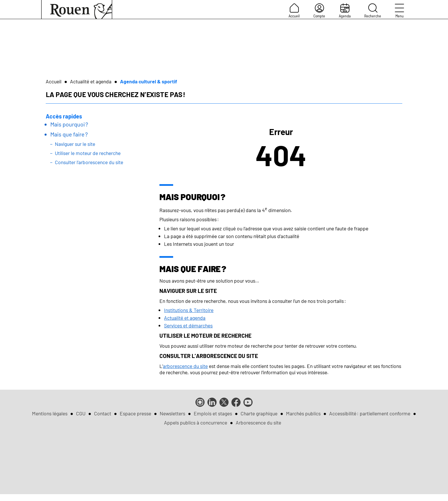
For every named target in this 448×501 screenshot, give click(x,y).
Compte (319, 11)
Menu (399, 11)
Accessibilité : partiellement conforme (370, 413)
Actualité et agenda (91, 81)
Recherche (373, 11)
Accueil (294, 11)
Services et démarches (188, 325)
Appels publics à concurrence (196, 422)
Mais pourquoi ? (69, 124)
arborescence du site (185, 366)
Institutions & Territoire (189, 310)
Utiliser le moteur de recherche (88, 153)
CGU (81, 413)
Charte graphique (259, 413)
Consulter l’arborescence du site (89, 162)
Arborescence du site (258, 422)
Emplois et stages (213, 413)
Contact (103, 413)
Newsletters (172, 413)
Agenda (345, 11)
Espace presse (135, 413)
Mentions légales (50, 413)
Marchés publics (303, 413)
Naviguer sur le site (75, 144)
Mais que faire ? (69, 134)
